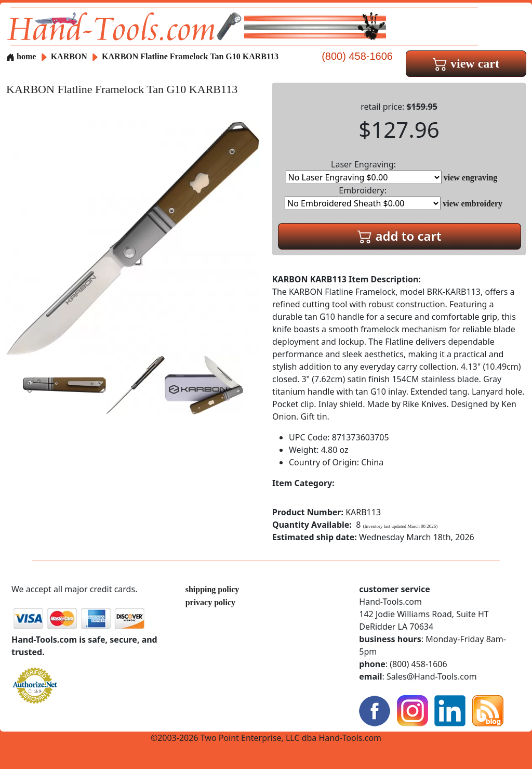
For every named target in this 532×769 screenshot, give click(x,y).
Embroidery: (363, 197)
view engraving (471, 178)
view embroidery (473, 204)
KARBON (70, 56)
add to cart (400, 236)
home (21, 56)
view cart (466, 63)
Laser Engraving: (364, 171)
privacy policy (210, 602)
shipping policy (212, 589)
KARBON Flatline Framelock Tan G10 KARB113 (190, 56)
